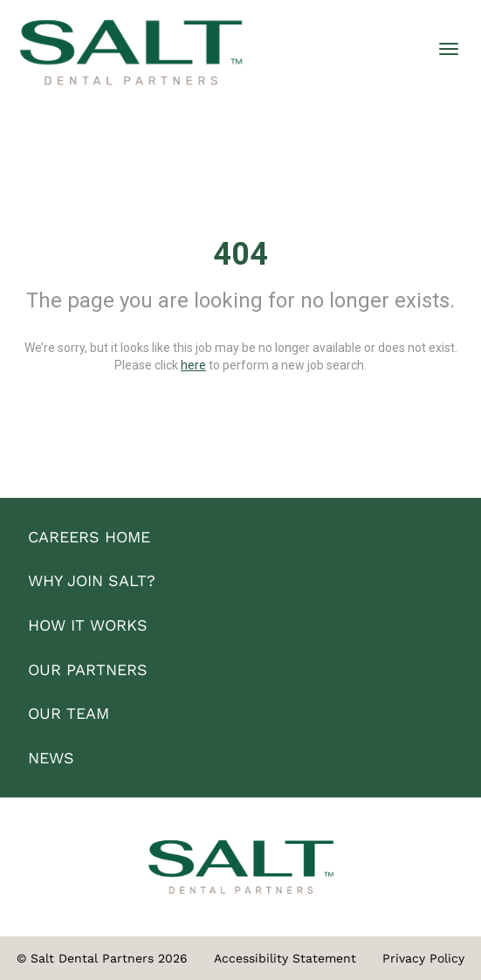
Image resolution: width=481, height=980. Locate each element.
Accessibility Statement (285, 958)
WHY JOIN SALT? (92, 580)
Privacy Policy (423, 958)
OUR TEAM (69, 713)
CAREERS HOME (89, 537)
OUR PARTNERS (88, 669)
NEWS (51, 758)
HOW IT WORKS (88, 625)
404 (240, 254)
